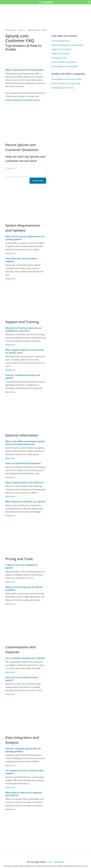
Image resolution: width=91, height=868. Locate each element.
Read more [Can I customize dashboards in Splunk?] (10, 672)
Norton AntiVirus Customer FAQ (66, 83)
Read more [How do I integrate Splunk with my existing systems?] (10, 765)
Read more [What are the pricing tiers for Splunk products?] (10, 604)
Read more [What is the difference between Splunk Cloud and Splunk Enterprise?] (10, 458)
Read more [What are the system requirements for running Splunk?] (10, 253)
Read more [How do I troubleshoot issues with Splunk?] (10, 392)
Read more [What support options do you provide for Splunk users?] (10, 370)
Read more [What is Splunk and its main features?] (10, 496)
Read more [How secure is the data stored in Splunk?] (10, 694)
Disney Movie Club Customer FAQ (66, 79)
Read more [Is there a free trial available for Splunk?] (10, 582)
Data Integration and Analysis (65, 66)
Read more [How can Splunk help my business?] (10, 477)
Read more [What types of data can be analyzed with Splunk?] (10, 809)
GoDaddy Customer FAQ (62, 88)
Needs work (59, 862)
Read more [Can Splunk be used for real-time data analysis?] (10, 787)
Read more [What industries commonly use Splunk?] (10, 516)
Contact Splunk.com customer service (22, 100)
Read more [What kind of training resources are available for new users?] (10, 345)
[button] (89, 2)
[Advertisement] (26, 122)
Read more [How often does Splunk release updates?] (10, 279)
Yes (50, 862)
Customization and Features (64, 62)
